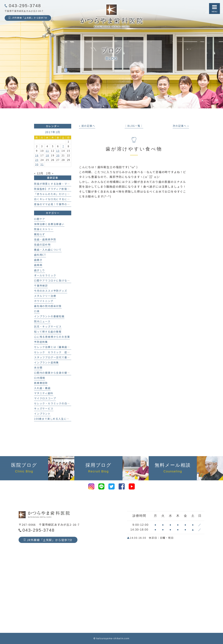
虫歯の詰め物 (42, 245)
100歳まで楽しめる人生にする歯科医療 (59, 419)
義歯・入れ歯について (48, 250)
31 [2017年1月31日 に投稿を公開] (42, 164)
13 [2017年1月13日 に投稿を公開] (58, 151)
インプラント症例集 (46, 362)
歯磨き (38, 260)
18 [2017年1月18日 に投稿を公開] (47, 155)
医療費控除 (41, 383)
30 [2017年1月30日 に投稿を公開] (37, 164)
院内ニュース (42, 321)
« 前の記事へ (87, 126)
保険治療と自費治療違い (49, 224)
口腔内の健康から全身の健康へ (53, 373)
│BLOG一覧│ (134, 126)
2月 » (50, 173)
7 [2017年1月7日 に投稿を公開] (63, 146)
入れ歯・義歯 (42, 388)
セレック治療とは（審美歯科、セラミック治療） (64, 347)
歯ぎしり (40, 270)
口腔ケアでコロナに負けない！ (53, 280)
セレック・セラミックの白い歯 (53, 403)
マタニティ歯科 (44, 393)
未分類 (38, 368)
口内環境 (40, 378)
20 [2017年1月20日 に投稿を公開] (58, 155)
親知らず (40, 234)
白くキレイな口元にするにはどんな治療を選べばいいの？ (70, 199)
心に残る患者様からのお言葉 (52, 337)
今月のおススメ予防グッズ (51, 291)
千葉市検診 (41, 286)
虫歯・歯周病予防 (45, 239)
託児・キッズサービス (48, 326)
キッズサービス (44, 408)
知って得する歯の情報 (48, 332)
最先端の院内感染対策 (48, 306)
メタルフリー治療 (45, 296)
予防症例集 (41, 342)
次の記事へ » (181, 126)
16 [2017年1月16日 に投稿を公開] (37, 155)
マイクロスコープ (45, 398)
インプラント (42, 414)
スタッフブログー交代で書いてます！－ (59, 357)
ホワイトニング (44, 301)
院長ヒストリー (44, 229)
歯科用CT (40, 255)
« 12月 (39, 173)
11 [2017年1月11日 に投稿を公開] (47, 151)
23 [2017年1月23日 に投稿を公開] (37, 160)
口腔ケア (40, 219)
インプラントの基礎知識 (49, 316)
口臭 (37, 311)
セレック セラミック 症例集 (53, 352)
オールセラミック (45, 275)
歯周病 (38, 265)
